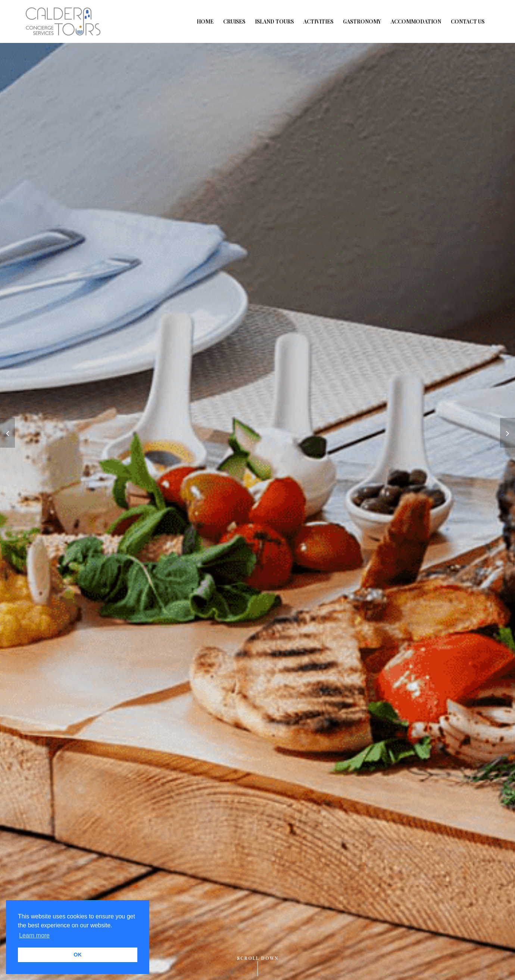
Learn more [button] (34, 935)
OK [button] (78, 955)
